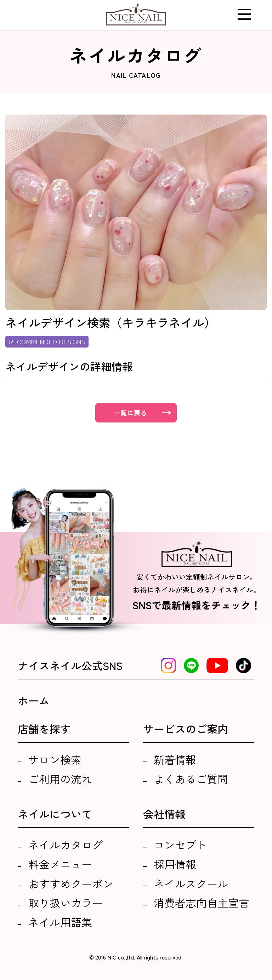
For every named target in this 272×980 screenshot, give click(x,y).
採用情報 (175, 864)
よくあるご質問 (191, 779)
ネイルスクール (191, 883)
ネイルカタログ (66, 845)
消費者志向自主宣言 (202, 903)
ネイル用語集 (60, 922)
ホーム (34, 700)
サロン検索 (55, 759)
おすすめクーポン (71, 883)
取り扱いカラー (66, 903)
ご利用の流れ (60, 779)
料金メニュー (60, 864)
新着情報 (175, 759)
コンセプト (180, 845)
